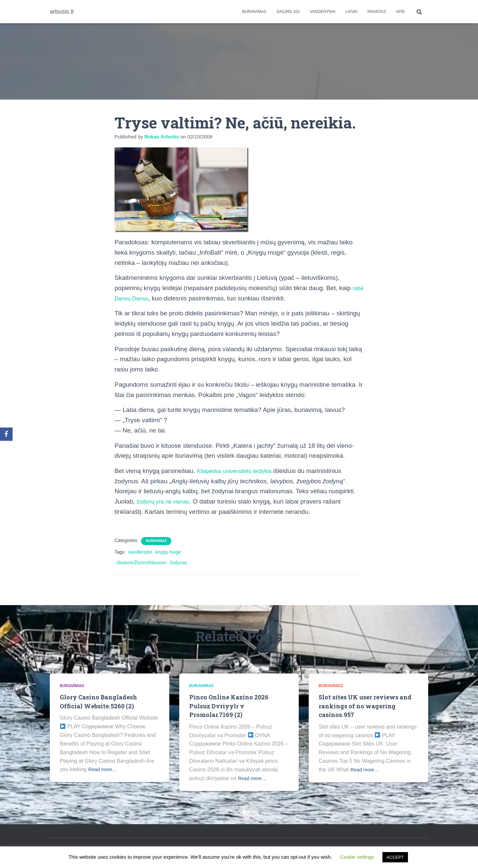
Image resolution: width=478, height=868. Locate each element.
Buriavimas (254, 12)
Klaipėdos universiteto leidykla (239, 471)
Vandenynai (322, 12)
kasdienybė (140, 552)
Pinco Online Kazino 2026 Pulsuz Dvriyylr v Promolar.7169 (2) (230, 706)
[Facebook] (6, 434)
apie (400, 12)
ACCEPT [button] (395, 857)
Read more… (104, 769)
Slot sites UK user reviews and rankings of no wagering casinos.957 (367, 706)
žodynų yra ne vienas (167, 501)
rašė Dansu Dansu (141, 298)
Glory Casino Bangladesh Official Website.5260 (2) (100, 701)
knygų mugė (168, 552)
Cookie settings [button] (357, 857)
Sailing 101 (288, 12)
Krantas (377, 12)
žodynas (179, 563)
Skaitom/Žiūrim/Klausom (141, 563)
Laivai (351, 12)
